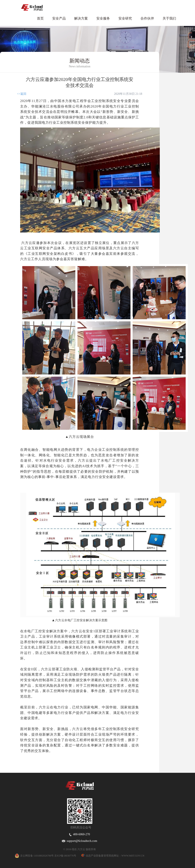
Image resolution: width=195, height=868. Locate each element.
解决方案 (81, 18)
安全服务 (103, 18)
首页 (40, 18)
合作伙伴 (147, 18)
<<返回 (22, 94)
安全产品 (59, 18)
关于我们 (169, 18)
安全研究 (125, 18)
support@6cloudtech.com (80, 841)
